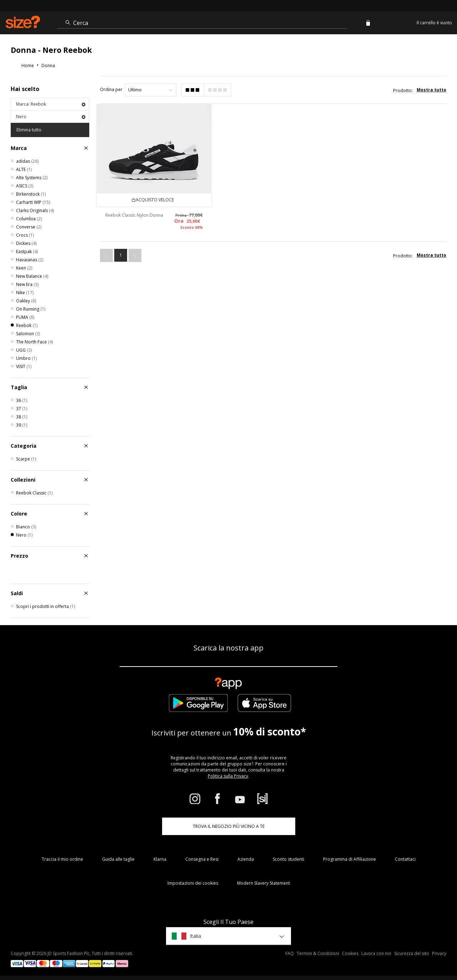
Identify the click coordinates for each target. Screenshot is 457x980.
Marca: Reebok (51, 104)
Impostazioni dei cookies (193, 883)
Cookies (350, 953)
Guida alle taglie (118, 859)
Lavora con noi (376, 953)
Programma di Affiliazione (350, 859)
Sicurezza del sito (412, 953)
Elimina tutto (29, 130)
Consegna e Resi (202, 859)
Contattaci (405, 859)
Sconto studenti (288, 859)
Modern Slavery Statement (263, 883)
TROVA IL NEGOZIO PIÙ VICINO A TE (229, 826)
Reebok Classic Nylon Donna (134, 215)
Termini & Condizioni (318, 953)
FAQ (290, 953)
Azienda (246, 859)
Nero (51, 117)
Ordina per (111, 89)
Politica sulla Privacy (228, 776)
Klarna (160, 859)
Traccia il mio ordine (62, 859)
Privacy (439, 953)
